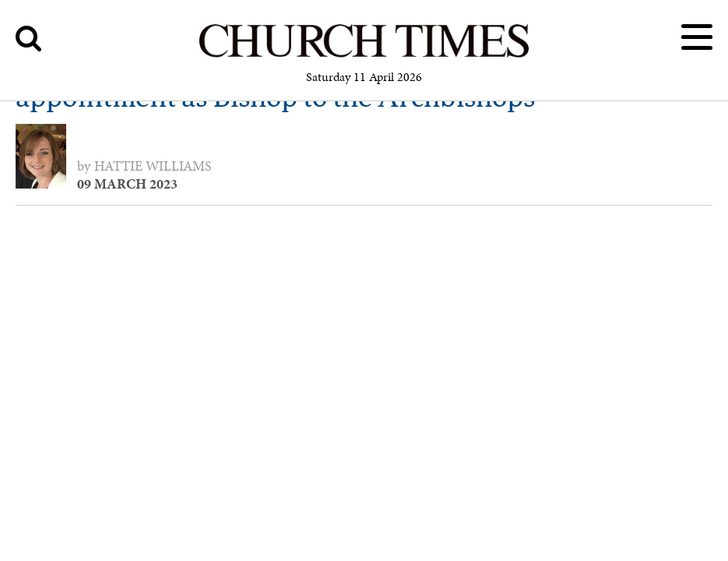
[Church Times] (364, 55)
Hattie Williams (153, 166)
